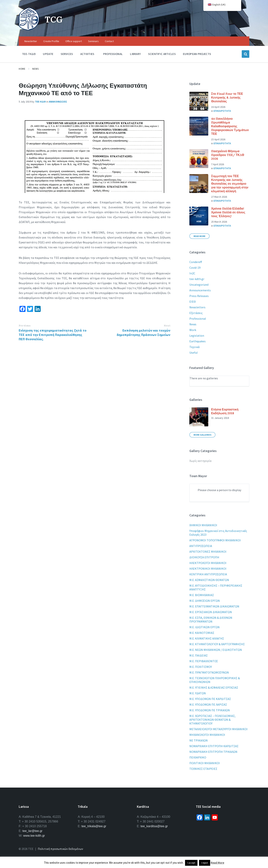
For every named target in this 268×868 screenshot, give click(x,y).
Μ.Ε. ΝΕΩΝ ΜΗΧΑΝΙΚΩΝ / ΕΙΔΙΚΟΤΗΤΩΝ (216, 650)
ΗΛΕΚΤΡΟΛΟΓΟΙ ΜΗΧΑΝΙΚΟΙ (208, 563)
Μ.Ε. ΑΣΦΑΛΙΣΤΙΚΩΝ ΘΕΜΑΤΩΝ (209, 580)
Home (22, 69)
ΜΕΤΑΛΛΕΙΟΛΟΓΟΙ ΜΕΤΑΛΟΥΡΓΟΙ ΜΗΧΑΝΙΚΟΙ (218, 729)
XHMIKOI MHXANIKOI (203, 525)
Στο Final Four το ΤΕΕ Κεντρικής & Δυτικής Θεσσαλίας (227, 97)
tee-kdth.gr (197, 279)
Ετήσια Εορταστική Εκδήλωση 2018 (225, 411)
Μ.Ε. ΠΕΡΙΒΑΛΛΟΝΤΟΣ (204, 661)
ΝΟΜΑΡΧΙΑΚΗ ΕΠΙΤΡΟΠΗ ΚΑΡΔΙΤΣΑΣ (214, 746)
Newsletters (197, 307)
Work (193, 330)
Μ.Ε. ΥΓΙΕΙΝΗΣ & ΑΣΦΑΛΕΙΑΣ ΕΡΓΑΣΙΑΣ (214, 687)
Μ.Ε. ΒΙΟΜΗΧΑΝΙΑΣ (202, 595)
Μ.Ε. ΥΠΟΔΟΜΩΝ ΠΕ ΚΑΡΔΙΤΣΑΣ (210, 699)
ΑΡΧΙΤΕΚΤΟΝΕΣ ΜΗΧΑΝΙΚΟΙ (208, 552)
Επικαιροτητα (222, 111)
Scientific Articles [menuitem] (162, 54)
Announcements (200, 290)
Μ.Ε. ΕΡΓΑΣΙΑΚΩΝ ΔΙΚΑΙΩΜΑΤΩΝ (211, 612)
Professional (198, 319)
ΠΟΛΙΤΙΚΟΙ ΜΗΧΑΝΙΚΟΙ (205, 763)
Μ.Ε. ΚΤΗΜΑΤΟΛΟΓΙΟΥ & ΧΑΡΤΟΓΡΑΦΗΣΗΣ (217, 644)
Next (167, 326)
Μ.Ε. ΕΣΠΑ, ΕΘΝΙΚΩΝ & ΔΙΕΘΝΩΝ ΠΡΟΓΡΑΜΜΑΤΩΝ (211, 620)
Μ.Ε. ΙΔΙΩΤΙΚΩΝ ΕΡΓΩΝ (204, 627)
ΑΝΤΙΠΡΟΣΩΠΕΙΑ (201, 546)
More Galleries (202, 435)
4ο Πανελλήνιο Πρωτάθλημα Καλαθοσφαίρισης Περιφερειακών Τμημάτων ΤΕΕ (230, 126)
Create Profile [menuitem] (51, 41)
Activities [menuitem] (87, 54)
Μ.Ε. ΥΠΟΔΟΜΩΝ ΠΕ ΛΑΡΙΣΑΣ (208, 704)
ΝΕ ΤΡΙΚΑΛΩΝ (199, 740)
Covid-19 (195, 268)
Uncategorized (199, 285)
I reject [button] (205, 863)
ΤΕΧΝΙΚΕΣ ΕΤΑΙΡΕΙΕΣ (203, 769)
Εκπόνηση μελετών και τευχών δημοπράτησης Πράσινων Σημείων (143, 333)
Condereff (196, 262)
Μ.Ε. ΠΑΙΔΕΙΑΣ (199, 655)
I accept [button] (191, 863)
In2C (192, 273)
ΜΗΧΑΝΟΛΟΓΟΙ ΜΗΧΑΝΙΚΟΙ (207, 735)
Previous (25, 326)
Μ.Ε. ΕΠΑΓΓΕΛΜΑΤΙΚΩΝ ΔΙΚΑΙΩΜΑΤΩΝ (214, 606)
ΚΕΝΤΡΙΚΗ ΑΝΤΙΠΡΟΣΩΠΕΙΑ (208, 574)
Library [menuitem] (135, 54)
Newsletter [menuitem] (31, 41)
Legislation (197, 336)
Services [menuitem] (67, 54)
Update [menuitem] (48, 54)
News (35, 69)
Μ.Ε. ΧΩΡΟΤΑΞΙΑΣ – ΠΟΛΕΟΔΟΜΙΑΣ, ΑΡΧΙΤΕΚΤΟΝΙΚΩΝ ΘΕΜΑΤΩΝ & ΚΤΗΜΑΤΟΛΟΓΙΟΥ (212, 720)
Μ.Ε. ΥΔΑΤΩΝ (198, 693)
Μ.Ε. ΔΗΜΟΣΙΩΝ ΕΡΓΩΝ (205, 601)
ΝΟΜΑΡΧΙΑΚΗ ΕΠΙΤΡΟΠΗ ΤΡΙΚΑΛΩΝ (213, 752)
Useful (194, 353)
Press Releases (199, 296)
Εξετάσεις (196, 313)
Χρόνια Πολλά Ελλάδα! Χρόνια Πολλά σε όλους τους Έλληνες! (228, 212)
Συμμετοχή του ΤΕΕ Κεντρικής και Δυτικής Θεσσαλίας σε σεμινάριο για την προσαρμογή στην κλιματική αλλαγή (230, 184)
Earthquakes (198, 341)
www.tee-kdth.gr (34, 836)
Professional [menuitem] (113, 54)
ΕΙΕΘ (193, 302)
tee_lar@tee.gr (33, 831)
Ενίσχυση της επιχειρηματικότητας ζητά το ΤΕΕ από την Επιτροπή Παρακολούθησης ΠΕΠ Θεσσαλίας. (53, 335)
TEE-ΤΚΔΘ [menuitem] (29, 54)
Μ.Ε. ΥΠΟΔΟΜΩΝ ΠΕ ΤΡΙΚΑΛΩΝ (210, 710)
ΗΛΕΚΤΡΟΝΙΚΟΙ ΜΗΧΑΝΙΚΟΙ (208, 569)
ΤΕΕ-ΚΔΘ (40, 102)
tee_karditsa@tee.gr (154, 826)
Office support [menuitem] (74, 41)
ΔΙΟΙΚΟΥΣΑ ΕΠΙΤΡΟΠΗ (204, 557)
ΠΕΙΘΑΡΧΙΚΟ (198, 757)
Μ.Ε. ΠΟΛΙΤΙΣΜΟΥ (201, 667)
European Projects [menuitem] (197, 54)
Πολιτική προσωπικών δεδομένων (60, 849)
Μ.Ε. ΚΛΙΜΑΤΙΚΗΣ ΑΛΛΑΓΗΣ (207, 638)
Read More (199, 236)
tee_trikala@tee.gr (94, 826)
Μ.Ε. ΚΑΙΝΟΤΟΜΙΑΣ (202, 633)
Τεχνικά (194, 347)
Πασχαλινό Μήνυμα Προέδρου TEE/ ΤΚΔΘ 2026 (228, 155)
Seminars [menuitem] (93, 41)
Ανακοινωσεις (58, 102)
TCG (54, 19)
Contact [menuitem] (109, 41)
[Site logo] (29, 29)
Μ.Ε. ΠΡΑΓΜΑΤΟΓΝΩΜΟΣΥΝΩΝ (209, 672)
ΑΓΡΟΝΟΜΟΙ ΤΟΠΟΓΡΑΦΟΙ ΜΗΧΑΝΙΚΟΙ (215, 540)
